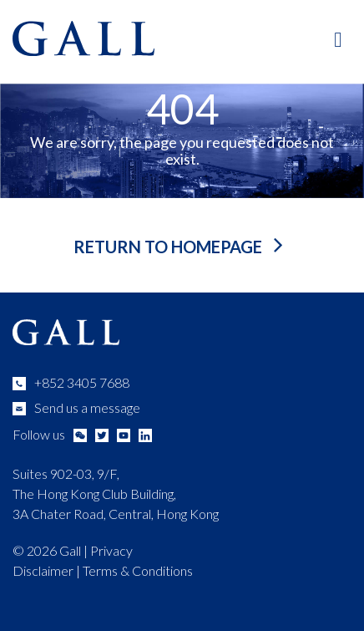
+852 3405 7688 (82, 382)
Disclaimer (43, 570)
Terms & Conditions (138, 570)
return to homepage (169, 247)
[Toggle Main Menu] (339, 38)
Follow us (39, 434)
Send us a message (87, 407)
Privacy (111, 550)
